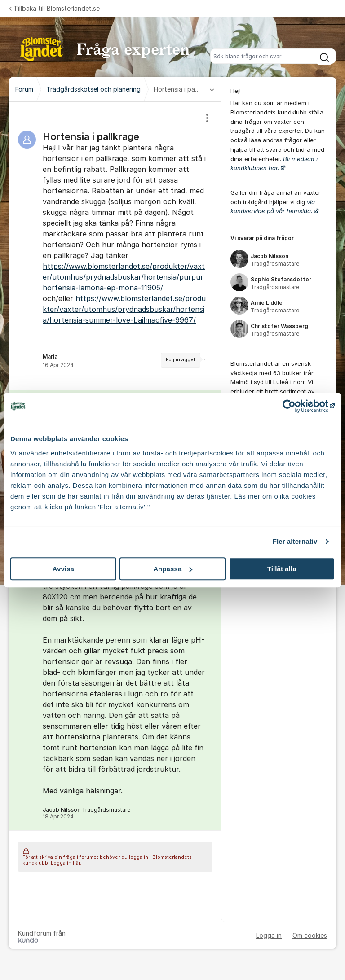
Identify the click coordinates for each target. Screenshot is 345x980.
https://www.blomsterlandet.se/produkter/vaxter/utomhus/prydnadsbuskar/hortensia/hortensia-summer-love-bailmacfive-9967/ (124, 309)
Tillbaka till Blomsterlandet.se (54, 8)
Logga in (269, 935)
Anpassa (173, 569)
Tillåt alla (282, 569)
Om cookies (310, 935)
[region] (115, 246)
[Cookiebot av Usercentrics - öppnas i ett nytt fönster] (295, 406)
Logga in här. (66, 863)
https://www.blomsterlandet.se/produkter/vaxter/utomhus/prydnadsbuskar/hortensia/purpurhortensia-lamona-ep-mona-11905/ (124, 277)
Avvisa (63, 569)
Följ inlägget (181, 360)
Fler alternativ (295, 541)
